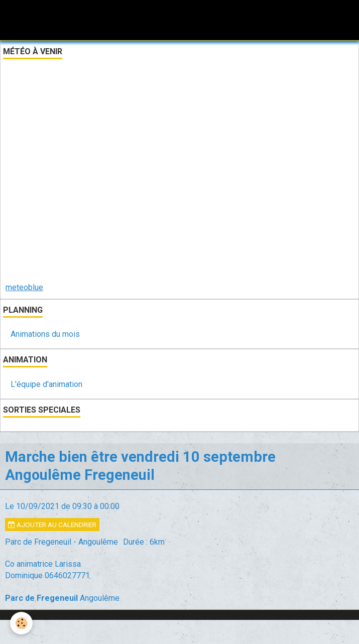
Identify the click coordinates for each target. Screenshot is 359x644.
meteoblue (24, 287)
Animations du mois (45, 334)
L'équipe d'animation (46, 384)
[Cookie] (21, 623)
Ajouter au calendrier (52, 525)
